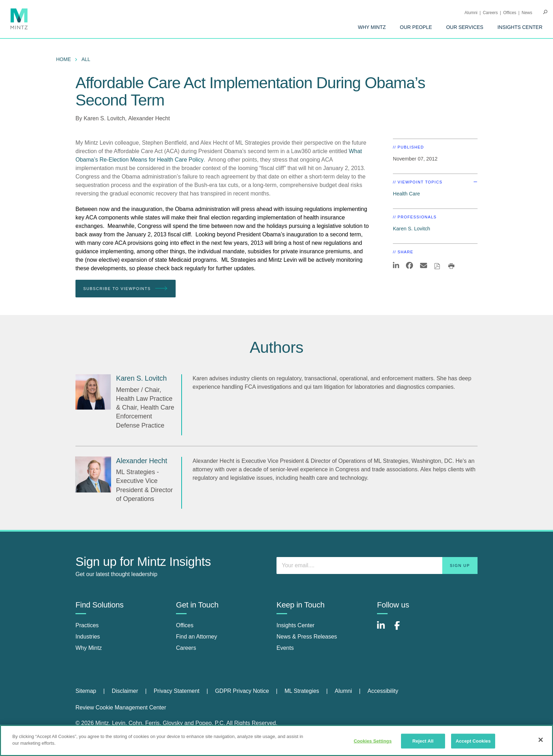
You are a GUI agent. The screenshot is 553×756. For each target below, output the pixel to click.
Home (63, 59)
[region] (276, 740)
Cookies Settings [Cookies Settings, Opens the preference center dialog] (373, 741)
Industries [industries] (88, 637)
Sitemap (86, 691)
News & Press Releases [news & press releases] (307, 637)
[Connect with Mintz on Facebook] (401, 629)
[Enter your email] (377, 566)
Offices (510, 13)
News (527, 13)
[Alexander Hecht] (93, 474)
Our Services (465, 27)
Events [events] (285, 648)
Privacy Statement (177, 691)
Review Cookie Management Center (121, 707)
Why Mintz (372, 27)
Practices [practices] (87, 625)
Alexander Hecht (149, 118)
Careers (490, 13)
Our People (416, 27)
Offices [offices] (185, 625)
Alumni (471, 13)
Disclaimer (125, 691)
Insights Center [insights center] (296, 625)
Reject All (423, 741)
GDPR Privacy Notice (242, 691)
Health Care (406, 194)
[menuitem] (372, 27)
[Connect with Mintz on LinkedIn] (384, 629)
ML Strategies (302, 691)
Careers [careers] (186, 648)
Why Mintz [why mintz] (89, 648)
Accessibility (383, 691)
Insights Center (520, 27)
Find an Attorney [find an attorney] (197, 637)
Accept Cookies (473, 741)
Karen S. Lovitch (104, 118)
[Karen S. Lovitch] (93, 392)
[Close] (541, 740)
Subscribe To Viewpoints (126, 289)
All (86, 59)
